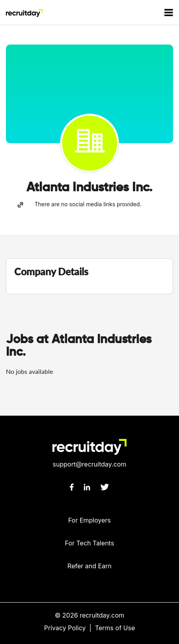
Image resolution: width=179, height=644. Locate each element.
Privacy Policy (65, 628)
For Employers (89, 520)
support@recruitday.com (90, 464)
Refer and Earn (89, 566)
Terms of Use (115, 628)
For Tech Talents (90, 543)
